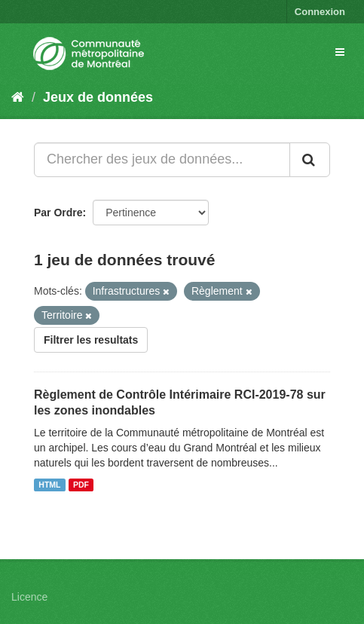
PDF (81, 485)
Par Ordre (58, 213)
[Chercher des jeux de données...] (162, 160)
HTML (49, 485)
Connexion (320, 12)
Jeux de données (98, 97)
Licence (29, 597)
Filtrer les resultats (91, 340)
